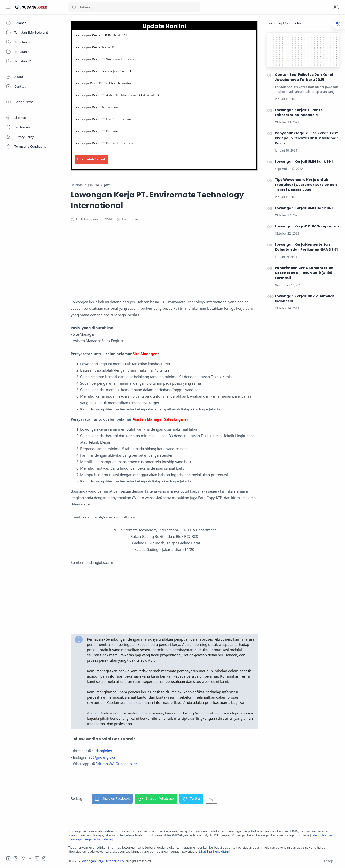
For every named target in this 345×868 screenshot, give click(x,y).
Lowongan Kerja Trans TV (95, 47)
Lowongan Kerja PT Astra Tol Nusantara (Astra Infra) (117, 95)
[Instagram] (16, 858)
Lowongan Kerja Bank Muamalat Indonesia (305, 299)
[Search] (134, 7)
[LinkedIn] (37, 858)
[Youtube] (30, 858)
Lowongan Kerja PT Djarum (96, 131)
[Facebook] (8, 858)
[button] (336, 7)
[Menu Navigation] (8, 7)
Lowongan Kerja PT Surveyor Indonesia (106, 59)
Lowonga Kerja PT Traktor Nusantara (104, 83)
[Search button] (74, 7)
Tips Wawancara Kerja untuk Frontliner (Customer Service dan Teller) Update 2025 (306, 185)
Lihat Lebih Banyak (91, 159)
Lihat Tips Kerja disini (214, 852)
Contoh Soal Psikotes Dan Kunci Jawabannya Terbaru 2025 (304, 77)
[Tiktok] (44, 858)
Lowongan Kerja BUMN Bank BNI (101, 35)
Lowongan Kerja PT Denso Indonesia (104, 143)
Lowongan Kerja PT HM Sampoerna (103, 119)
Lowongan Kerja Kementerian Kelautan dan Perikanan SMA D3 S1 (306, 247)
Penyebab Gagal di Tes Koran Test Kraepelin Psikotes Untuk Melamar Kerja (306, 138)
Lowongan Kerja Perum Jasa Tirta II (103, 71)
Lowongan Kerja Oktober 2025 (102, 861)
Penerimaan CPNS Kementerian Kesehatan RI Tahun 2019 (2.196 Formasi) (304, 273)
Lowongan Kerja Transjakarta (98, 107)
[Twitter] (23, 858)
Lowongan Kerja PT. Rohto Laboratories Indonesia (299, 112)
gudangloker (102, 751)
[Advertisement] (164, 265)
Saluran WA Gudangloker (116, 764)
